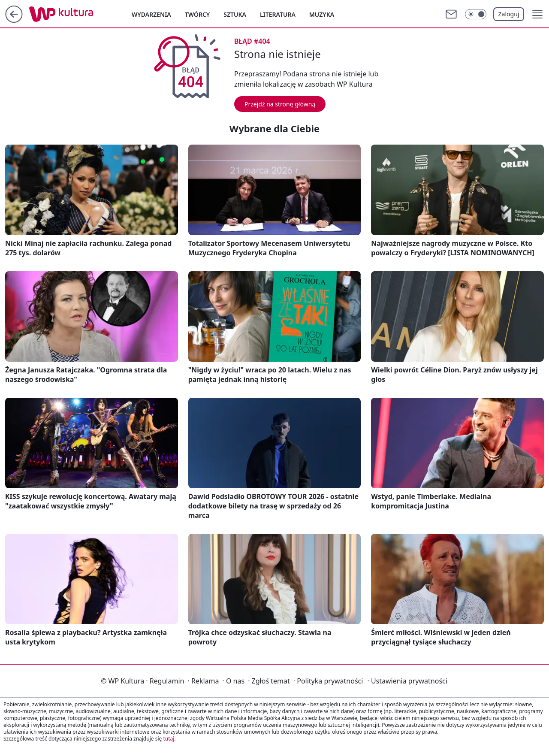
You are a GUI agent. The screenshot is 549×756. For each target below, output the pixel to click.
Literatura (278, 14)
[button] (537, 14)
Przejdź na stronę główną (280, 104)
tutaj (169, 739)
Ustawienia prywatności (407, 681)
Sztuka (235, 14)
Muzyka (322, 14)
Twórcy (198, 14)
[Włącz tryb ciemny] (476, 14)
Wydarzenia (151, 14)
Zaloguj (509, 14)
